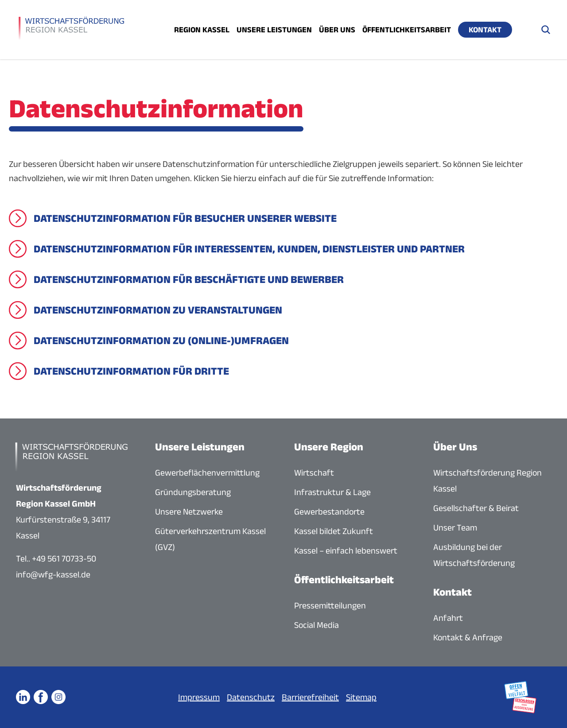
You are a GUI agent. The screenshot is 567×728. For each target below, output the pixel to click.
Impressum (199, 697)
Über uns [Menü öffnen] (337, 30)
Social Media (317, 625)
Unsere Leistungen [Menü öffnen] (274, 30)
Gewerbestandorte (329, 511)
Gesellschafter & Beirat (476, 508)
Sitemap (361, 697)
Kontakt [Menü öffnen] (485, 30)
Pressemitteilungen (330, 605)
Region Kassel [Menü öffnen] (202, 30)
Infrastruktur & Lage (332, 492)
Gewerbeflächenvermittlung (207, 472)
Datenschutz (251, 697)
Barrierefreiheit (310, 697)
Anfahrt (448, 618)
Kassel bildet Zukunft (334, 531)
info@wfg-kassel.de (53, 574)
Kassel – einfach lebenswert (346, 550)
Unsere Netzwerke (189, 511)
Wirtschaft (314, 472)
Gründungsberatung (193, 492)
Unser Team (455, 527)
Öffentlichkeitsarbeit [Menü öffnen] (407, 30)
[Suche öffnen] (546, 30)
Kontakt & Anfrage (468, 637)
